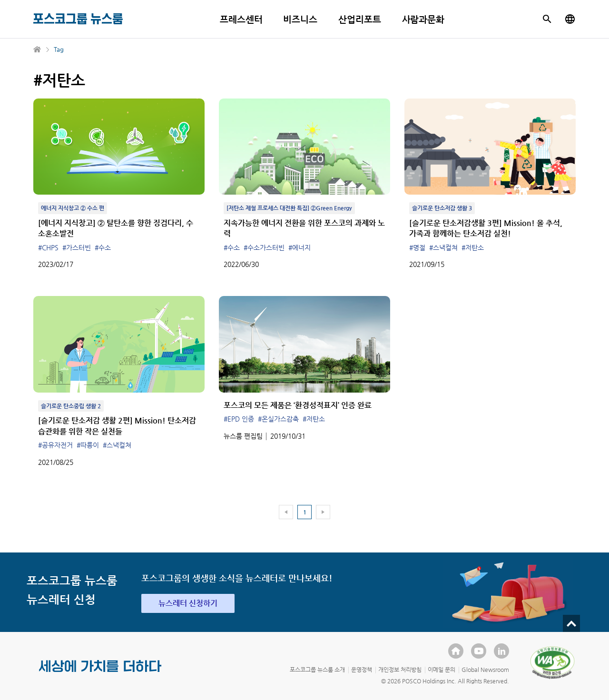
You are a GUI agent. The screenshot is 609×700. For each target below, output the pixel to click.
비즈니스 (300, 19)
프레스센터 (241, 19)
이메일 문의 (442, 670)
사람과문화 (423, 19)
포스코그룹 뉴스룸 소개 (317, 670)
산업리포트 (360, 19)
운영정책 (362, 670)
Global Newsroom (485, 670)
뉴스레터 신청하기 (188, 603)
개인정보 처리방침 (400, 670)
